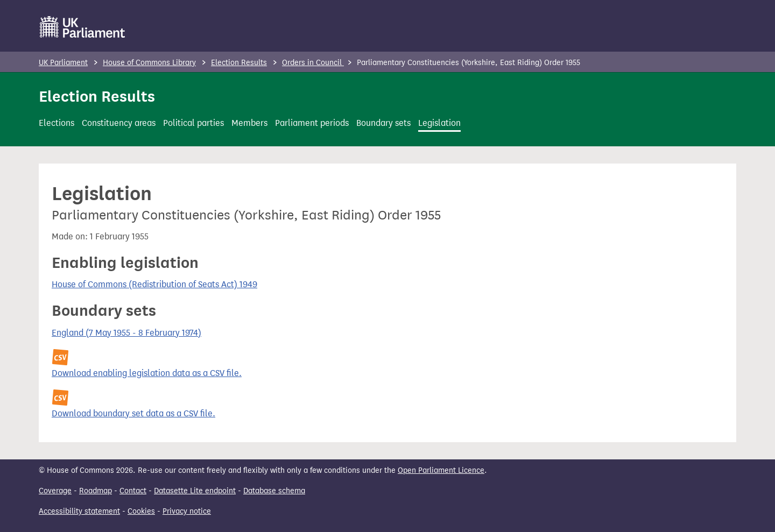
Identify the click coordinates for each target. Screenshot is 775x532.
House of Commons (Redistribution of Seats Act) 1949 (154, 284)
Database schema (274, 491)
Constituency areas (119, 123)
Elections (57, 123)
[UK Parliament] (83, 27)
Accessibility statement (79, 511)
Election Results (239, 63)
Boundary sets (383, 123)
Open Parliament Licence (441, 470)
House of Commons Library (149, 63)
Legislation (439, 123)
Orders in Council (313, 63)
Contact (133, 491)
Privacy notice (187, 511)
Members (249, 123)
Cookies (141, 511)
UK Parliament (63, 63)
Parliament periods (312, 123)
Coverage (55, 491)
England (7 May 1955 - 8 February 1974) (126, 333)
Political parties (193, 123)
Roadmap (96, 491)
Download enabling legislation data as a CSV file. (147, 373)
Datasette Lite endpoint (195, 491)
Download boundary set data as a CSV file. (133, 413)
